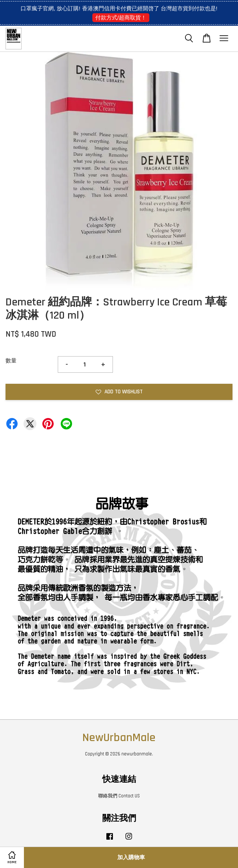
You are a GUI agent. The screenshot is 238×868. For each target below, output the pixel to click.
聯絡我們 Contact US (119, 796)
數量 (11, 361)
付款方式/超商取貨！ (121, 17)
